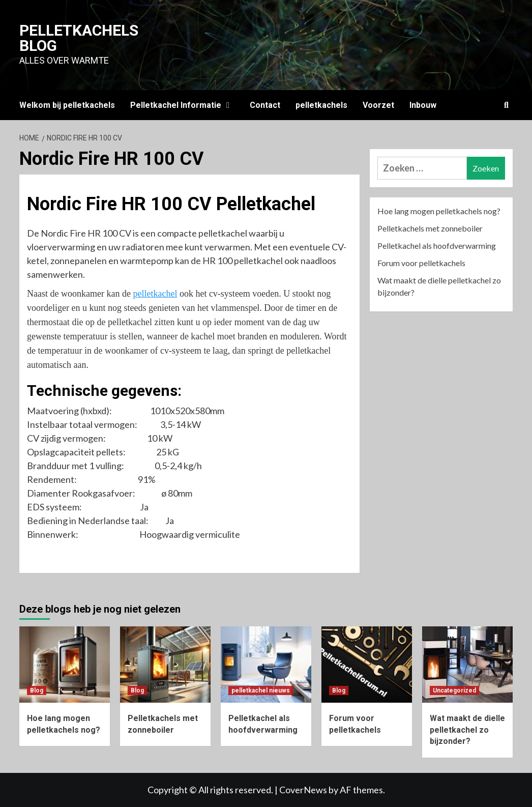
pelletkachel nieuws (261, 690)
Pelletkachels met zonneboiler (430, 228)
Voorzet (378, 105)
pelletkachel (155, 294)
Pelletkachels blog (79, 38)
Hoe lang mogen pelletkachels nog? (439, 211)
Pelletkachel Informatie (182, 105)
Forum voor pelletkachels (421, 263)
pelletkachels (321, 105)
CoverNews (303, 790)
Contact (265, 105)
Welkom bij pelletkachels (67, 105)
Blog (37, 690)
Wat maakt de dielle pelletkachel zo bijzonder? (439, 286)
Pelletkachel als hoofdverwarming (437, 246)
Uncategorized (454, 690)
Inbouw (423, 105)
